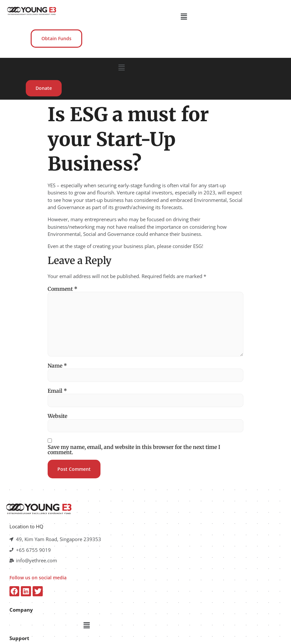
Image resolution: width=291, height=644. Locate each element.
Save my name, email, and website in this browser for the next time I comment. (134, 415)
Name (57, 331)
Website (57, 382)
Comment (62, 254)
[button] (146, 16)
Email (57, 356)
